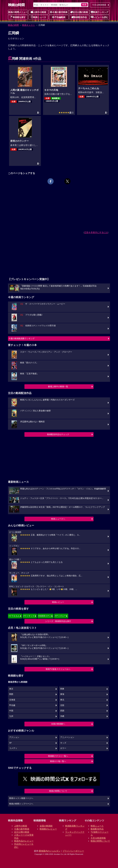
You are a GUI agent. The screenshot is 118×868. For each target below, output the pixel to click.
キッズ (63, 743)
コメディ (13, 748)
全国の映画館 (46, 826)
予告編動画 (59, 17)
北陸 (62, 705)
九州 (11, 716)
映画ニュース (38, 17)
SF (10, 743)
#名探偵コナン (45, 616)
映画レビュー (58, 602)
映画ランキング (100, 12)
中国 (11, 711)
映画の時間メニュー (18, 12)
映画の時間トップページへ (21, 804)
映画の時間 (13, 25)
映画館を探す (18, 17)
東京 (11, 689)
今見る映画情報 (98, 838)
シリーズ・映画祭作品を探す (58, 621)
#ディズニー (60, 616)
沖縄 (62, 716)
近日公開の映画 (79, 12)
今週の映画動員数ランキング (22, 339)
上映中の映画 (38, 12)
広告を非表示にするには (96, 232)
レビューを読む (100, 17)
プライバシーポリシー (73, 851)
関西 (11, 694)
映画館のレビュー (48, 829)
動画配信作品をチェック (58, 434)
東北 (62, 700)
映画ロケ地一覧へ (58, 761)
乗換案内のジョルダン (50, 851)
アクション (14, 737)
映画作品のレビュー (24, 841)
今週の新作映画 (59, 12)
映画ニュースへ (58, 519)
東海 (62, 694)
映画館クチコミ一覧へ (58, 756)
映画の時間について (58, 791)
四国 (62, 711)
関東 (62, 689)
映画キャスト (29, 25)
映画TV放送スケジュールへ (58, 669)
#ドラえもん (14, 616)
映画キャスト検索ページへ (21, 798)
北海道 (12, 700)
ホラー (63, 748)
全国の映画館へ (58, 724)
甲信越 (12, 705)
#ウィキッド (29, 616)
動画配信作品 (79, 17)
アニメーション (67, 737)
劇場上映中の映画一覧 (58, 387)
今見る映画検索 (99, 5)
